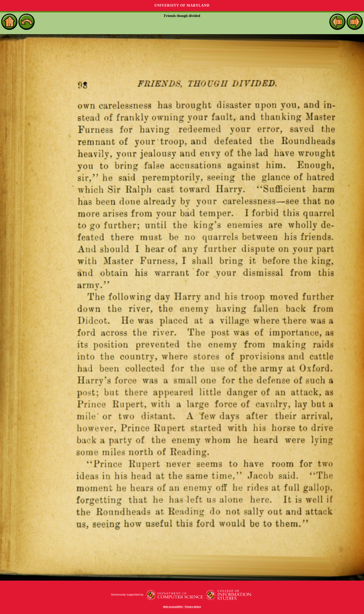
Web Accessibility (173, 607)
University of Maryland (182, 5)
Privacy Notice (193, 607)
